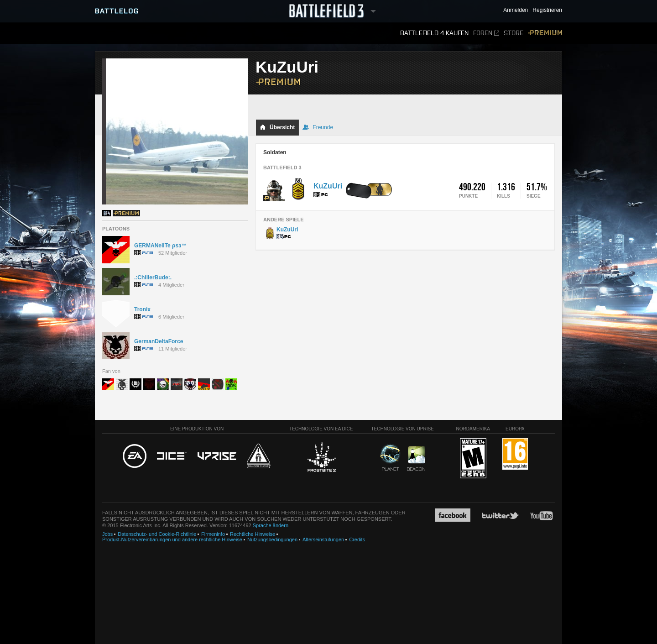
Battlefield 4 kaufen (434, 33)
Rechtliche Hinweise (253, 534)
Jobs (107, 534)
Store (514, 33)
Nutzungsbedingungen (272, 539)
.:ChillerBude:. (153, 277)
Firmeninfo (213, 534)
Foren (486, 33)
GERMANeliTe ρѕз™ (160, 246)
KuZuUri (328, 186)
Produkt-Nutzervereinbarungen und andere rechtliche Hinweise (172, 539)
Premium (545, 33)
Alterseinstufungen (323, 539)
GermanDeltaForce (159, 341)
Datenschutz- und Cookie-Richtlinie (157, 534)
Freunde (318, 127)
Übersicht (277, 127)
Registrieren (547, 10)
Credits (357, 539)
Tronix (142, 309)
